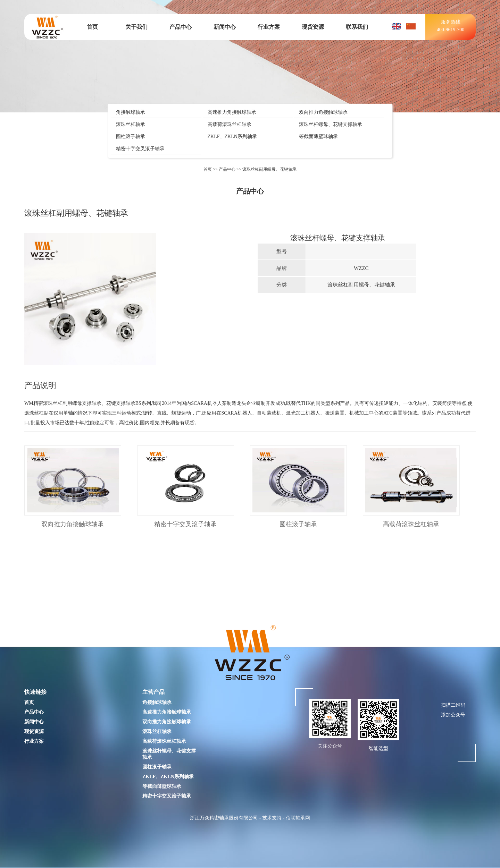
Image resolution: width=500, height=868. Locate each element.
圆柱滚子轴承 (131, 137)
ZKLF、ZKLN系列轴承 (232, 137)
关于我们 (136, 27)
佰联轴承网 (298, 818)
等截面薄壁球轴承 (318, 137)
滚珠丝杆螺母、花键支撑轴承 (331, 124)
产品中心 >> (230, 169)
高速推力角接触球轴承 (232, 112)
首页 (92, 27)
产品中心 (181, 27)
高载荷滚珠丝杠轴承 (230, 124)
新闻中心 (225, 27)
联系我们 (357, 27)
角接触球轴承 (131, 112)
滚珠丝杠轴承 (131, 124)
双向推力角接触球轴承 (323, 112)
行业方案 (269, 27)
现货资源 (313, 27)
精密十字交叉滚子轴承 (140, 149)
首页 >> (211, 169)
